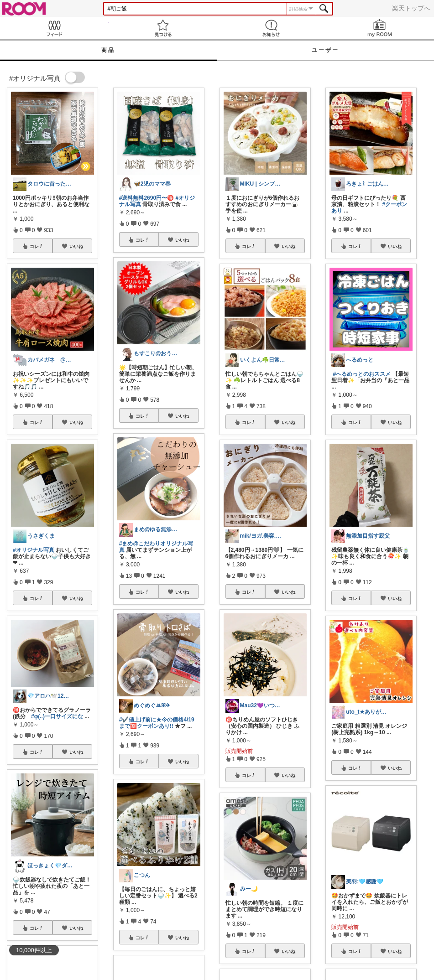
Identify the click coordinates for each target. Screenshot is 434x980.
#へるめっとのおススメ (362, 374)
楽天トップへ (411, 8)
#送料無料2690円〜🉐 (146, 198)
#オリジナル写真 (34, 550)
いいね (76, 246)
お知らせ (272, 28)
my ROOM (380, 28)
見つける (163, 28)
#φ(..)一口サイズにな (57, 716)
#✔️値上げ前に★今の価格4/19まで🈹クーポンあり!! (157, 723)
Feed (54, 28)
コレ (37, 246)
